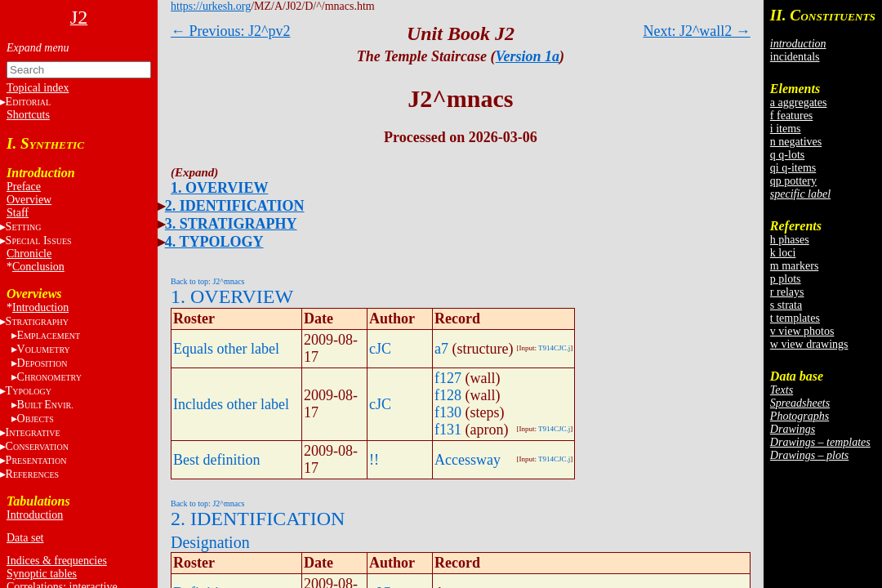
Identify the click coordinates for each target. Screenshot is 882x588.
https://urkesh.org (211, 6)
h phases (790, 240)
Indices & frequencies (57, 561)
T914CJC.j (554, 348)
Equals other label (226, 349)
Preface (24, 187)
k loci (783, 253)
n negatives (796, 142)
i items (786, 129)
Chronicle (29, 254)
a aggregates (799, 102)
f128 (448, 395)
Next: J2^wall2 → (696, 31)
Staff (18, 213)
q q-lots (787, 155)
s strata (786, 305)
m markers (794, 266)
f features (791, 116)
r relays (787, 292)
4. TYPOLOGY (214, 242)
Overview (29, 200)
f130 (448, 412)
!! (374, 460)
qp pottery (793, 181)
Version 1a (528, 56)
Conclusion (38, 267)
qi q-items (793, 168)
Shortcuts (28, 115)
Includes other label (231, 404)
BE (45, 405)
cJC (380, 349)
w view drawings (809, 344)
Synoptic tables (42, 574)
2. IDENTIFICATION (235, 206)
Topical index (38, 88)
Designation (210, 542)
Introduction (40, 307)
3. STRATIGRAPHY (231, 224)
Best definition (217, 460)
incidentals (795, 57)
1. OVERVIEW (219, 188)
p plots (786, 279)
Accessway (468, 460)
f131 (448, 430)
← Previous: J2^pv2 (230, 31)
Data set (25, 538)
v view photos (802, 331)
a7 (441, 349)
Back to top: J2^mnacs (208, 281)
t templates (795, 318)
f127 (448, 378)
